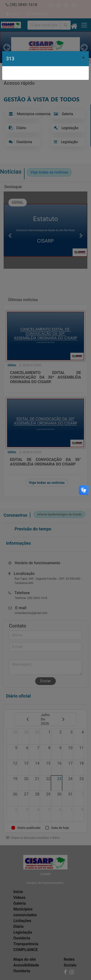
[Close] (83, 58)
